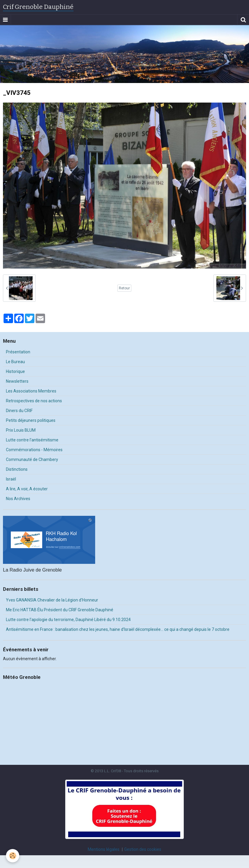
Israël (11, 479)
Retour (124, 288)
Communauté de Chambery (32, 459)
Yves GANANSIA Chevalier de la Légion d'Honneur (52, 600)
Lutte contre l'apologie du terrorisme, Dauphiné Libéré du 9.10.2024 (68, 620)
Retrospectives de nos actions (34, 401)
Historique (15, 371)
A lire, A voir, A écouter (27, 489)
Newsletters (17, 381)
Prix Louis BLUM (21, 430)
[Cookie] (13, 856)
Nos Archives (18, 499)
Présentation (18, 352)
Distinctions (17, 469)
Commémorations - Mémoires (34, 450)
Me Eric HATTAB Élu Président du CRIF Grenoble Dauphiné (60, 610)
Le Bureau (15, 362)
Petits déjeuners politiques (31, 420)
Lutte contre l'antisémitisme (32, 440)
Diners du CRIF (19, 411)
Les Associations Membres (31, 391)
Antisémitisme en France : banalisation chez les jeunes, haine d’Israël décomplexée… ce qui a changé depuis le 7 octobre (118, 629)
